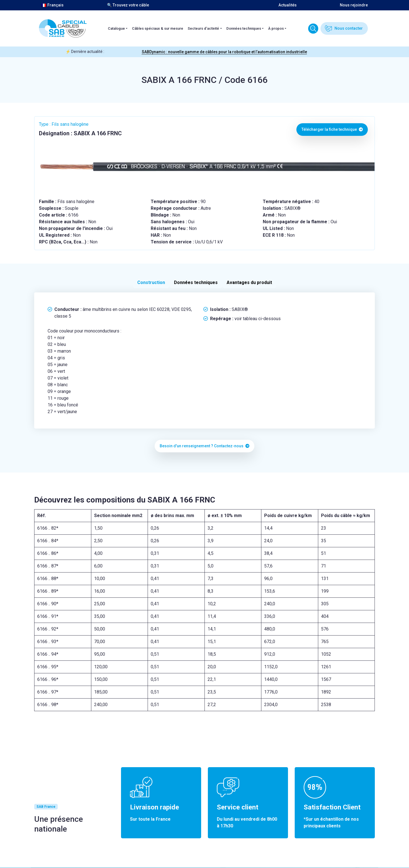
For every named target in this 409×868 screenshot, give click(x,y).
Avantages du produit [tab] (249, 282)
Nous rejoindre (354, 5)
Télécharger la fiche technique (332, 129)
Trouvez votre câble (313, 29)
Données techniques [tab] (196, 282)
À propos (276, 28)
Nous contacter (349, 28)
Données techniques (244, 28)
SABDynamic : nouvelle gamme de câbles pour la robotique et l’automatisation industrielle (224, 52)
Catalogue (116, 28)
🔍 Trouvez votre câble (128, 5)
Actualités (288, 5)
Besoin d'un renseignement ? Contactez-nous (204, 446)
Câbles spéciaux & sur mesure (158, 28)
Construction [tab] (151, 282)
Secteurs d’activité (203, 28)
